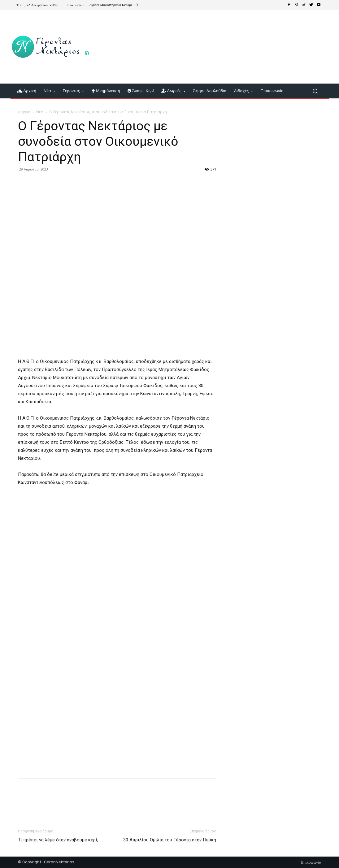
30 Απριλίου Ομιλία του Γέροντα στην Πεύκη (170, 840)
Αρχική (24, 112)
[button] (315, 91)
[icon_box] (114, 6)
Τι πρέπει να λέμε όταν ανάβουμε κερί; (58, 840)
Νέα (40, 112)
